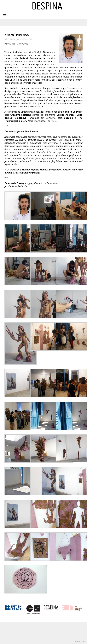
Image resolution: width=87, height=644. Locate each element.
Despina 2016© (79, 641)
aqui (54, 121)
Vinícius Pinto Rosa (17, 35)
